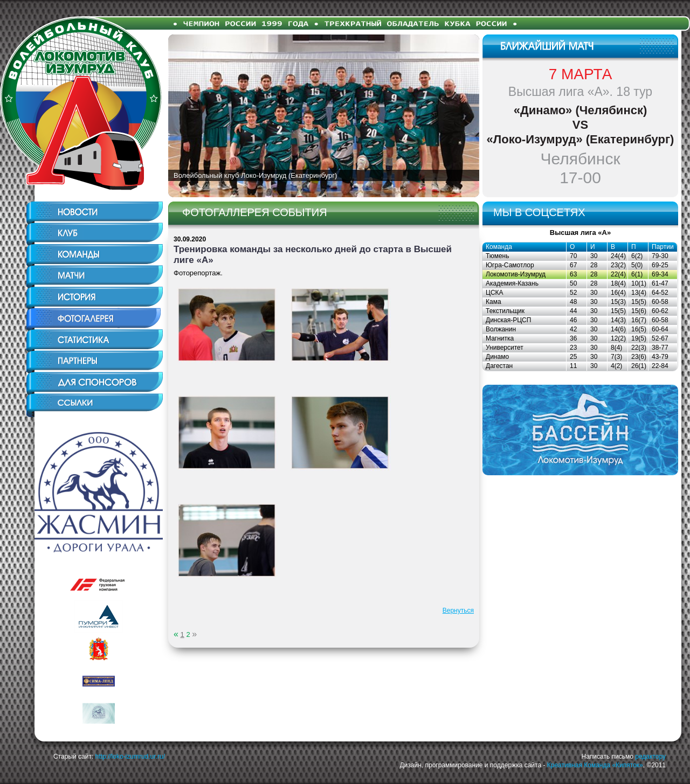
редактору (650, 757)
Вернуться (458, 610)
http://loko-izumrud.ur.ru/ (130, 757)
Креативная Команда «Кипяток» (595, 765)
